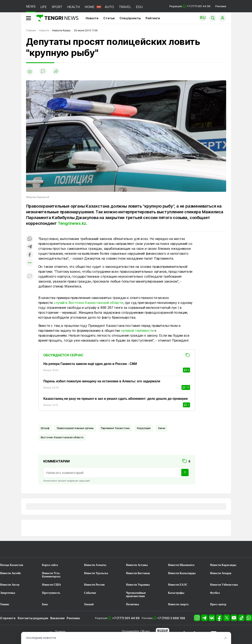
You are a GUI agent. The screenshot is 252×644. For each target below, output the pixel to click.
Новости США (51, 585)
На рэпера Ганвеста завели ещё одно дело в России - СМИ (90, 364)
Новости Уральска (96, 573)
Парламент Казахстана (115, 428)
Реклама (221, 6)
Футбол (215, 593)
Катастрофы (176, 593)
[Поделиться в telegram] (30, 247)
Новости (92, 18)
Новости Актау (10, 585)
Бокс (45, 604)
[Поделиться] (56, 71)
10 (186, 387)
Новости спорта (178, 604)
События (90, 593)
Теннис (5, 604)
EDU (139, 7)
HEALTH (74, 7)
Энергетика (8, 593)
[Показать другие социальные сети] (30, 263)
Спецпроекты (130, 18)
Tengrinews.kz (72, 223)
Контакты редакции (33, 618)
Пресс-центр (218, 604)
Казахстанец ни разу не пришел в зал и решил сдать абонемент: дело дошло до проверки (116, 399)
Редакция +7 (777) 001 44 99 (190, 6)
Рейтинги (153, 18)
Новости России (94, 585)
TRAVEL (125, 7)
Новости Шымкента (181, 565)
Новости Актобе (10, 573)
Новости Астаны (137, 565)
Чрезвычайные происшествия (136, 595)
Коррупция (144, 428)
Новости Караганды (223, 565)
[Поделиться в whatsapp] (30, 239)
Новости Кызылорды (182, 573)
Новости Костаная (138, 573)
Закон (162, 428)
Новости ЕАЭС (178, 585)
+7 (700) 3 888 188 (171, 618)
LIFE (44, 7)
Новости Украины (138, 585)
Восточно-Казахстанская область (62, 437)
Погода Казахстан (12, 565)
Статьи (109, 18)
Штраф (45, 428)
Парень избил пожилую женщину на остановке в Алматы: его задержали (102, 381)
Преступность (51, 593)
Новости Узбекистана (224, 585)
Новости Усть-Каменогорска (51, 575)
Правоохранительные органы (75, 428)
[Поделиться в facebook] (30, 255)
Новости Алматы (95, 565)
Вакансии (57, 618)
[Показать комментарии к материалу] (30, 277)
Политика (132, 604)
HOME (90, 7)
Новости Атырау (221, 573)
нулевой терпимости (137, 331)
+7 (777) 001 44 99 (126, 618)
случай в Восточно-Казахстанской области (88, 303)
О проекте (8, 618)
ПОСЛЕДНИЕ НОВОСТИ (41, 638)
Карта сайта (50, 565)
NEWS (31, 6)
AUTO (109, 7)
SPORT (57, 7)
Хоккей (89, 604)
